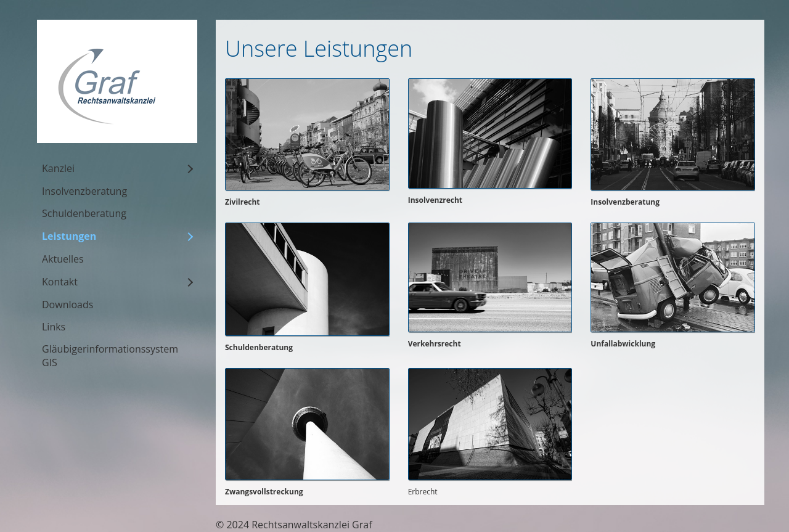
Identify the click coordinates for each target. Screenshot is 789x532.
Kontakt (60, 282)
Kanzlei (58, 168)
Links (54, 327)
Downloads (67, 305)
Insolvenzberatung (84, 191)
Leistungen (69, 236)
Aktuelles (63, 259)
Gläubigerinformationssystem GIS (110, 356)
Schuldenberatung (84, 213)
